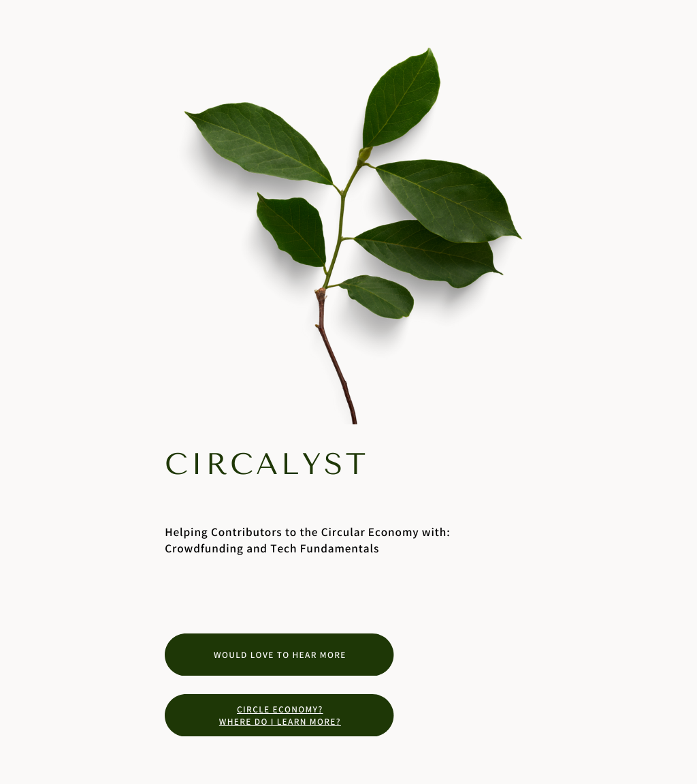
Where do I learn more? (280, 721)
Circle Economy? (280, 709)
